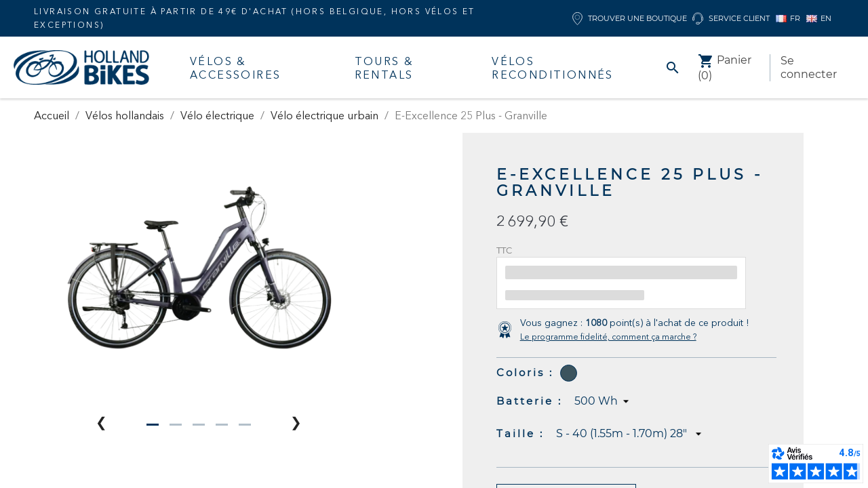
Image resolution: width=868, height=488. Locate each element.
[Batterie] (604, 401)
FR (788, 18)
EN (819, 18)
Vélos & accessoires (235, 68)
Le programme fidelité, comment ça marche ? (608, 337)
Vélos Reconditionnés (553, 68)
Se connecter (809, 67)
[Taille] (631, 434)
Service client (731, 19)
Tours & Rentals (384, 68)
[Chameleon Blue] (569, 373)
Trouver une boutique (630, 19)
